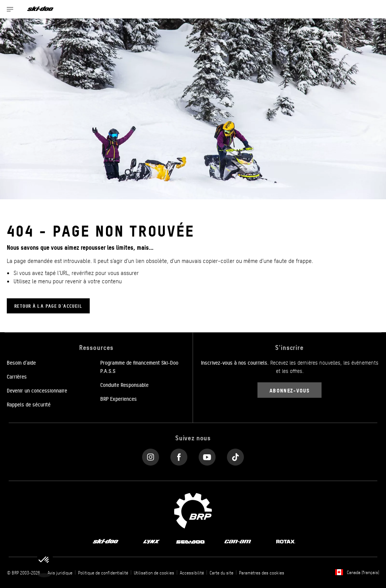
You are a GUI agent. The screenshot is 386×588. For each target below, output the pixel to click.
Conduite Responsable (124, 385)
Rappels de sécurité (29, 404)
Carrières (17, 376)
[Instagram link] (151, 455)
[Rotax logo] (286, 541)
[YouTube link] (207, 455)
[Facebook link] (179, 455)
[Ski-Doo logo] (40, 9)
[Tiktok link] (235, 455)
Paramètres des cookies (262, 573)
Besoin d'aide (21, 362)
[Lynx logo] (152, 541)
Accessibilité (192, 573)
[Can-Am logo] (238, 541)
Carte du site (221, 573)
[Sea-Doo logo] (190, 541)
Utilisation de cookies (154, 573)
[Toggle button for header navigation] (10, 9)
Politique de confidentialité (103, 573)
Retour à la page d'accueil (48, 306)
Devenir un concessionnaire (37, 390)
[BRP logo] (193, 509)
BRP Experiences (119, 399)
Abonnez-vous (289, 390)
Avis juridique (60, 573)
